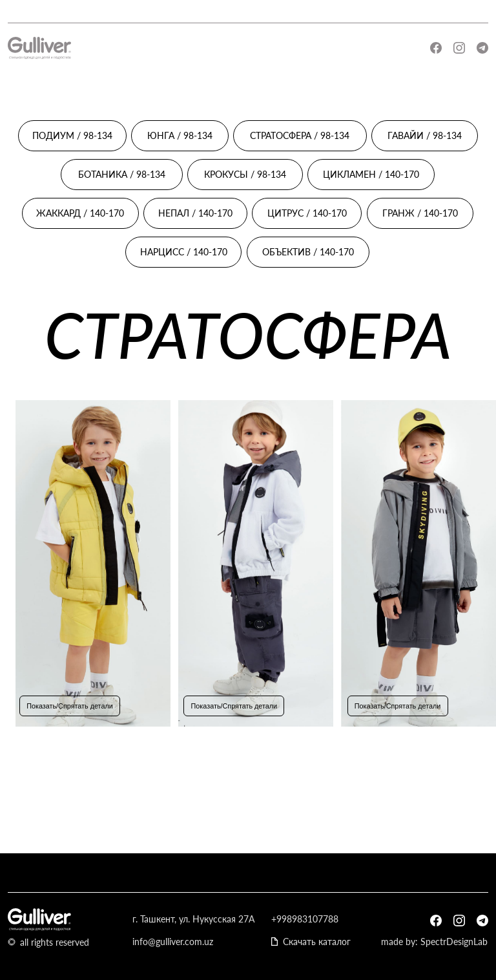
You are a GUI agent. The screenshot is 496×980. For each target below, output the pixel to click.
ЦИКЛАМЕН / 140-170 (371, 174)
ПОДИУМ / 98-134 (72, 135)
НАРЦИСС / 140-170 (184, 252)
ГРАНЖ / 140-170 (420, 213)
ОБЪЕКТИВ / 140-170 (308, 252)
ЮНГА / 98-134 (180, 135)
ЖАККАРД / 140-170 (80, 213)
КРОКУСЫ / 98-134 (245, 174)
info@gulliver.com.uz (173, 942)
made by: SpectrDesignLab (434, 942)
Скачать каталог (317, 942)
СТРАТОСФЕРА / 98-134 (300, 135)
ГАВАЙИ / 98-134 (425, 135)
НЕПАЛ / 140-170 (195, 213)
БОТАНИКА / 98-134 (122, 174)
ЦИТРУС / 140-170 (307, 213)
